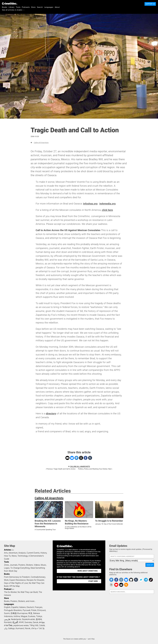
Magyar (24, 616)
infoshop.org (90, 204)
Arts (6, 553)
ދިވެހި (6, 628)
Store (33, 7)
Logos (7, 568)
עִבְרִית (42, 622)
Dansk (36, 622)
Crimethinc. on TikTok (151, 580)
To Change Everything (20, 568)
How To (7, 556)
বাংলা (21, 622)
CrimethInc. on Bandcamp (141, 580)
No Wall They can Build (28, 592)
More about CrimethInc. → (89, 571)
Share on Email (67, 458)
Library (12, 7)
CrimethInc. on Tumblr (136, 580)
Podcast (8, 589)
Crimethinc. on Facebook (116, 580)
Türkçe (39, 616)
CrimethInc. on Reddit (121, 585)
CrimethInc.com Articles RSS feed (126, 585)
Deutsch (30, 607)
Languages (49, 7)
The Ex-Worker (10, 592)
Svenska (28, 622)
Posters (22, 565)
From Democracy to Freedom (17, 577)
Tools (18, 7)
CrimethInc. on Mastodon (111, 580)
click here (107, 210)
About (57, 7)
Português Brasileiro (13, 610)
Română (8, 622)
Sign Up (150, 565)
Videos (37, 565)
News (14, 556)
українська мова (21, 625)
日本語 (14, 613)
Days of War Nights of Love (16, 583)
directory (51, 414)
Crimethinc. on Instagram (121, 580)
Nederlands (16, 619)
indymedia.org (107, 204)
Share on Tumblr (90, 458)
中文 (30, 613)
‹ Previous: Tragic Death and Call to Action (61, 469)
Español (15, 607)
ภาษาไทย (8, 625)
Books (5, 7)
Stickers (30, 565)
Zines (6, 565)
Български (23, 613)
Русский (26, 610)
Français (39, 607)
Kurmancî (20, 628)
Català (42, 625)
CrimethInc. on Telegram (146, 580)
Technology (23, 556)
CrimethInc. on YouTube (116, 585)
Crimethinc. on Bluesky (126, 580)
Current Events (33, 553)
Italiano (22, 607)
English (7, 607)
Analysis (22, 553)
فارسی (7, 619)
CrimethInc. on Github (131, 580)
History (44, 553)
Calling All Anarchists (41, 143)
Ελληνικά (41, 610)
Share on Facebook (86, 458)
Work (6, 580)
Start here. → (94, 581)
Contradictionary (38, 577)
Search (40, 7)
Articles (8, 550)
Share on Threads (81, 458)
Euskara (32, 616)
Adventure (13, 553)
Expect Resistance (18, 580)
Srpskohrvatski (29, 619)
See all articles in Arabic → (13, 10)
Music (43, 565)
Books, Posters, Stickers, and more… (20, 601)
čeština (17, 616)
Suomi (7, 613)
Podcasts (26, 7)
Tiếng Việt (34, 625)
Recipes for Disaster (35, 580)
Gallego (11, 628)
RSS (13, 550)
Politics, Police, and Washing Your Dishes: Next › (95, 469)
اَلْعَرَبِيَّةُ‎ (15, 622)
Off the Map (14, 586)
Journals (14, 565)
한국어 (39, 619)
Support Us (150, 4)
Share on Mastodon (76, 458)
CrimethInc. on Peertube (111, 585)
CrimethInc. (10, 4)
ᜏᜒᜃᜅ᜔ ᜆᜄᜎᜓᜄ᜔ (38, 628)
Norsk (28, 628)
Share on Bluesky (72, 458)
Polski (34, 610)
